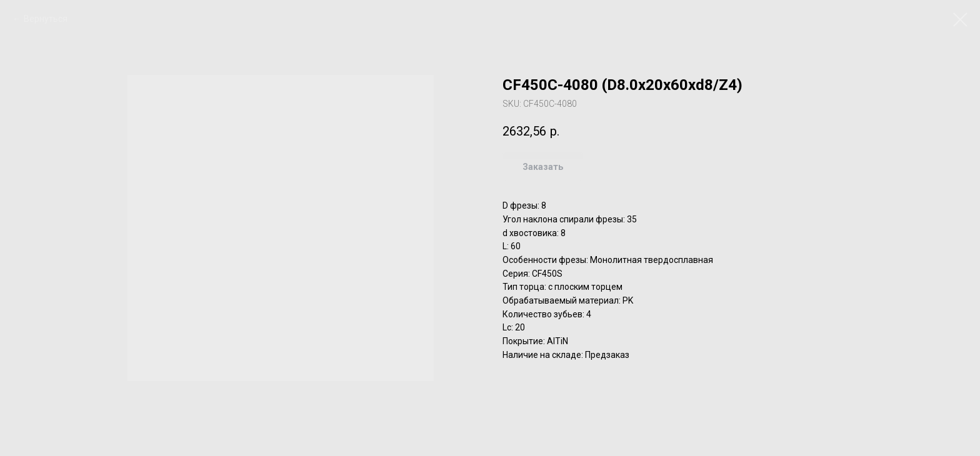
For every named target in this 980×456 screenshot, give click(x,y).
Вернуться (46, 19)
